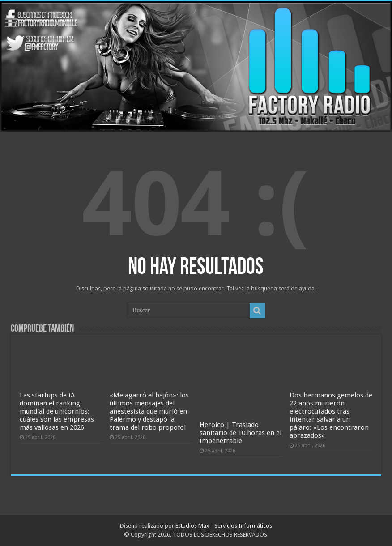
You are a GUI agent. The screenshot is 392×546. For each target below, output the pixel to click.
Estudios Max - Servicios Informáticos (224, 526)
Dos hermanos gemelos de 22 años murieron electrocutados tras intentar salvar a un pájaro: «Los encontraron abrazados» (331, 415)
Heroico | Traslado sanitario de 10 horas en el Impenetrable (241, 433)
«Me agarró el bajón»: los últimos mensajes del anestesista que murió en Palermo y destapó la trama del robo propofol (149, 411)
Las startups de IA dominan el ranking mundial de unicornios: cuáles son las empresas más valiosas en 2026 (57, 411)
